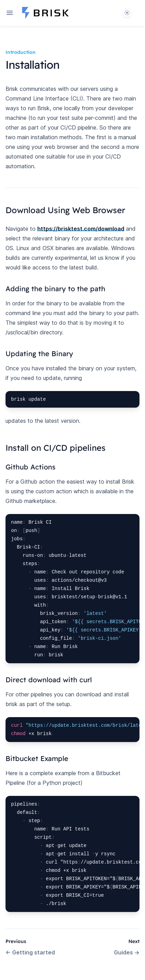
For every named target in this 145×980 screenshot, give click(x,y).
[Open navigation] (10, 13)
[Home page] (45, 13)
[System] (127, 13)
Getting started (30, 952)
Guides (127, 952)
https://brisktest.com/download (81, 229)
